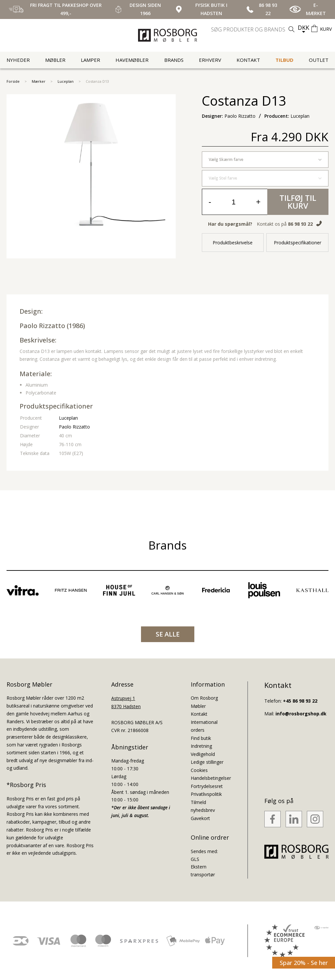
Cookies (199, 770)
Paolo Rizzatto (42, 326)
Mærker (39, 81)
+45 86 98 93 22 (300, 701)
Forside (13, 81)
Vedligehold (203, 754)
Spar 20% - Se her (304, 963)
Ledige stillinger (207, 762)
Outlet (319, 60)
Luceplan (66, 81)
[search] (254, 29)
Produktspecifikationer (298, 243)
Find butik (201, 738)
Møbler (55, 60)
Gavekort (200, 818)
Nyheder (18, 60)
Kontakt (248, 60)
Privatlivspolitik (206, 794)
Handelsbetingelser (211, 778)
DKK (303, 27)
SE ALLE (168, 634)
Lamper (90, 60)
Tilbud (284, 60)
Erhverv (210, 60)
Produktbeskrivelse (233, 243)
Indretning (201, 746)
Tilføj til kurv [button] (298, 202)
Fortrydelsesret (207, 786)
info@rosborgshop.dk (301, 714)
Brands (174, 60)
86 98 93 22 (300, 224)
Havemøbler (132, 60)
